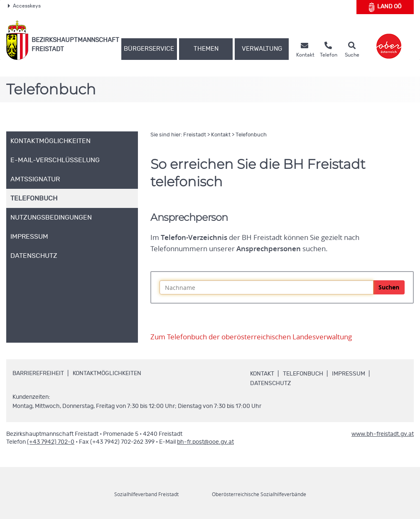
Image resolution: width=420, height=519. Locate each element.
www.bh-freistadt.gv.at (383, 434)
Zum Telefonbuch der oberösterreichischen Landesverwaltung (251, 337)
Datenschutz (270, 383)
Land (385, 7)
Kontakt (221, 135)
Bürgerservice (149, 49)
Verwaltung (262, 49)
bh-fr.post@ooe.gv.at (205, 442)
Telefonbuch (251, 135)
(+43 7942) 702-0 (51, 442)
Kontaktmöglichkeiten (107, 373)
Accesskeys (24, 6)
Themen (206, 49)
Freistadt (195, 135)
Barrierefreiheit (38, 373)
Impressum (349, 374)
